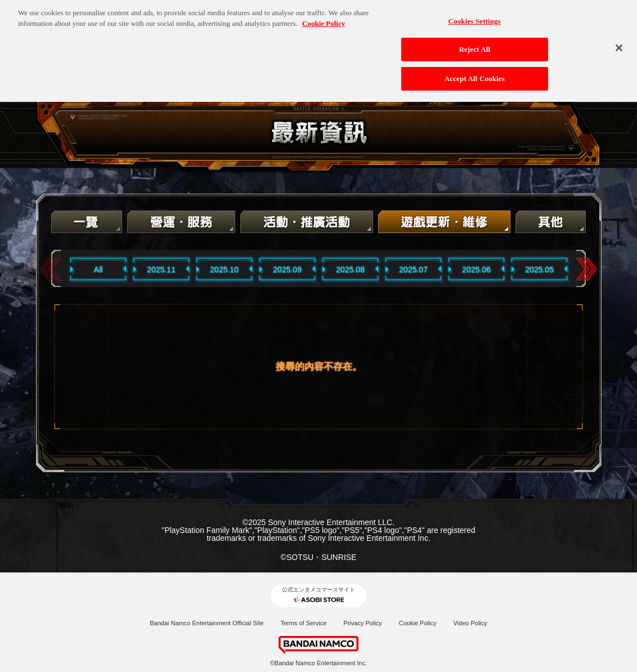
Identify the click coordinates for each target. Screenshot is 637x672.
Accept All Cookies (475, 75)
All (98, 270)
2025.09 (287, 270)
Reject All (474, 46)
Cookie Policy (418, 623)
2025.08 (350, 270)
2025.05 (539, 270)
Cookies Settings (475, 18)
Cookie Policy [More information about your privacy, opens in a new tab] (324, 21)
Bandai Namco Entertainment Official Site (207, 623)
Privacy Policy (362, 623)
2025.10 (224, 270)
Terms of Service (303, 623)
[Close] (619, 44)
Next (586, 269)
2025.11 (161, 270)
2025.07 (413, 270)
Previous (51, 269)
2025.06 (476, 270)
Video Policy (470, 623)
